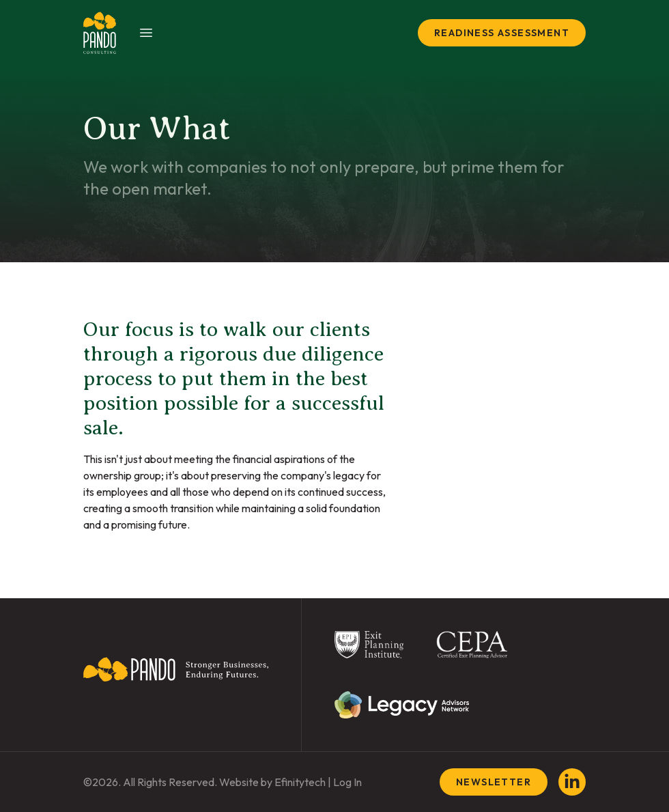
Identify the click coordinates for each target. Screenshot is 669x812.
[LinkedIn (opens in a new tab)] (572, 782)
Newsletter (494, 782)
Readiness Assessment (502, 33)
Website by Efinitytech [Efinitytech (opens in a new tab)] (272, 782)
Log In (347, 782)
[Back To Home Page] (176, 675)
